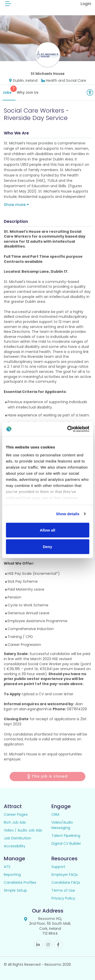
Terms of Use (63, 890)
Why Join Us (28, 92)
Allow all (48, 530)
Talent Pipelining (66, 836)
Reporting (12, 875)
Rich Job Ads (15, 822)
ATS (7, 867)
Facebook (58, 944)
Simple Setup (15, 890)
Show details (68, 514)
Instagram (48, 944)
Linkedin (38, 944)
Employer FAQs (65, 875)
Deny (48, 547)
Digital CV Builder (66, 843)
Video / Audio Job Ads (23, 830)
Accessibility (15, 846)
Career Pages (16, 814)
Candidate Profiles (20, 882)
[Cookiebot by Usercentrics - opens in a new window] (68, 429)
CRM (55, 814)
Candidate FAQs (66, 882)
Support (58, 867)
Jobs (9, 90)
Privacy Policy (63, 898)
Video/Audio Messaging (62, 825)
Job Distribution (17, 838)
